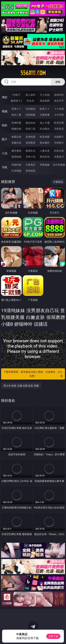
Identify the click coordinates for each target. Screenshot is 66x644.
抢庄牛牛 (59, 101)
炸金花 (30, 101)
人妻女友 (45, 151)
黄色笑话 (45, 157)
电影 (5, 125)
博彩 (5, 97)
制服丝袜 (16, 129)
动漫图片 (59, 137)
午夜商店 (30, 165)
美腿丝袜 (16, 143)
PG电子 (16, 95)
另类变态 (59, 129)
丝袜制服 (30, 115)
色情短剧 (30, 171)
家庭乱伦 (30, 151)
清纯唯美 (30, 143)
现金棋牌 (45, 101)
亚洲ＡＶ (16, 109)
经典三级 (30, 129)
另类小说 (30, 157)
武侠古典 (59, 151)
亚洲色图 (30, 137)
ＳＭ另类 (59, 115)
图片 (5, 139)
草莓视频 (45, 165)
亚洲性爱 (16, 123)
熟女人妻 (16, 115)
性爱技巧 (59, 157)
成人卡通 (45, 123)
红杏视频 (16, 171)
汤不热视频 (59, 165)
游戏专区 (59, 95)
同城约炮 (16, 165)
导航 (5, 167)
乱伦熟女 (45, 129)
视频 (5, 111)
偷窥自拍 (16, 137)
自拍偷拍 (30, 109)
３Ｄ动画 (59, 109)
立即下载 (53, 636)
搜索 (58, 82)
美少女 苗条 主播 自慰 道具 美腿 (21, 386)
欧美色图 (45, 137)
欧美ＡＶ (45, 109)
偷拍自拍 (30, 123)
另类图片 (59, 143)
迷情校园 (16, 157)
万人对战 (45, 95)
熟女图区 (45, 143)
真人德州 (30, 95)
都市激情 (16, 151)
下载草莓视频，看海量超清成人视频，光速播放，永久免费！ (33, 374)
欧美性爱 (59, 123)
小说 (5, 153)
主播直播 (45, 115)
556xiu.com (33, 73)
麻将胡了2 (16, 101)
